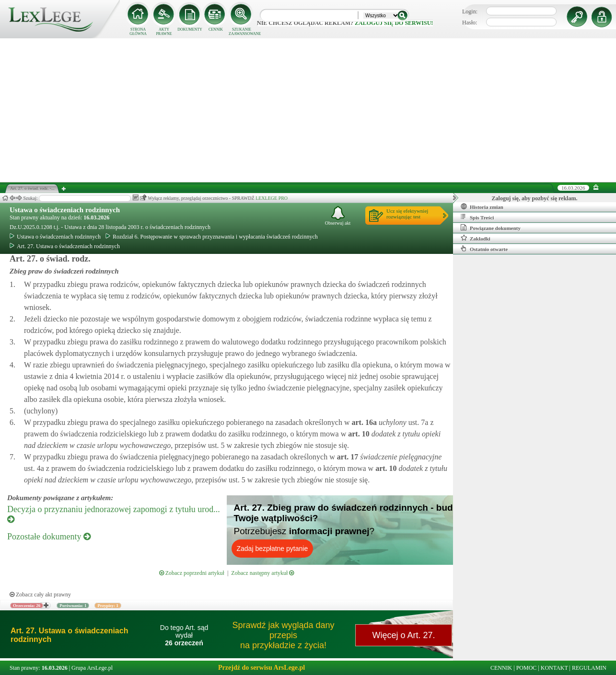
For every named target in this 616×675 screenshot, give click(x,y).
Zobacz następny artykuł (262, 573)
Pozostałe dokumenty (49, 537)
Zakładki (476, 238)
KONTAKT (554, 668)
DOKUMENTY (190, 29)
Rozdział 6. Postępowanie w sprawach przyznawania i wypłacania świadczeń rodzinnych (212, 237)
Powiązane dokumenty (491, 228)
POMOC (527, 668)
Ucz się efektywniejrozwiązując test (407, 214)
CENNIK (216, 29)
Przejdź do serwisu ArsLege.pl (262, 668)
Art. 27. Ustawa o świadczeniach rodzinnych (65, 246)
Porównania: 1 (73, 606)
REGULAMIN (589, 668)
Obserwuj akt (338, 216)
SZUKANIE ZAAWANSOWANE (242, 32)
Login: (470, 11)
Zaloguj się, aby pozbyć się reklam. (535, 198)
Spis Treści (477, 217)
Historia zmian (482, 206)
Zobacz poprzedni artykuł (192, 573)
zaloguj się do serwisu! (394, 23)
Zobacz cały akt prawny (40, 595)
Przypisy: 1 (108, 606)
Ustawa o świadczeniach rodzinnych (65, 210)
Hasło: (470, 23)
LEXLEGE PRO (272, 198)
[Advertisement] (308, 110)
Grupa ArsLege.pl (92, 668)
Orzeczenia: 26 (27, 606)
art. (363, 422)
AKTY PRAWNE (164, 32)
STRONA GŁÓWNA (138, 32)
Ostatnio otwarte (484, 249)
